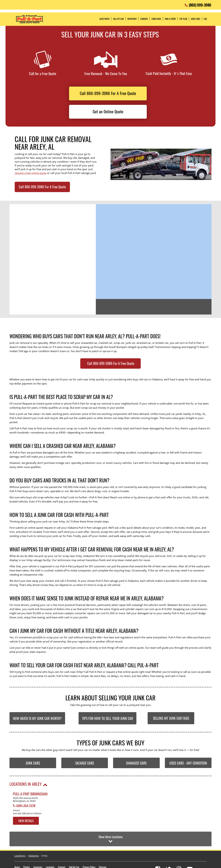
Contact (62, 851)
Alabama (33, 839)
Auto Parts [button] (104, 19)
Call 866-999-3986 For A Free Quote (108, 93)
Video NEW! (156, 19)
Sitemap (103, 851)
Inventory (38, 851)
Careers (144, 19)
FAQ (205, 19)
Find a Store (170, 19)
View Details (26, 821)
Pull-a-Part (30, 19)
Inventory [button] (132, 19)
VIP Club (183, 19)
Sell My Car (74, 851)
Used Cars (195, 19)
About (17, 851)
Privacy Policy (89, 851)
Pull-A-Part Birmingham (30, 794)
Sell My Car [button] (118, 19)
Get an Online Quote (108, 111)
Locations (20, 839)
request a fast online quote (31, 173)
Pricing (27, 851)
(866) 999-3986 (200, 4)
